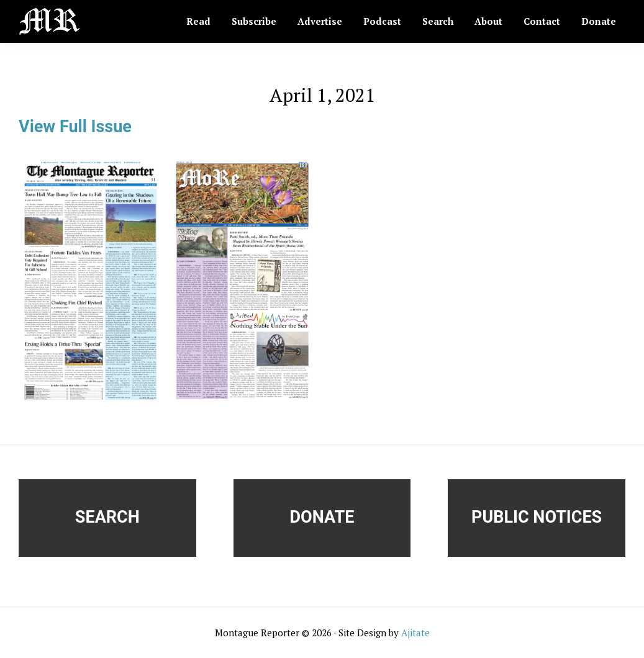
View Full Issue (75, 127)
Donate (322, 517)
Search (107, 517)
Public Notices (537, 517)
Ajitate (415, 633)
